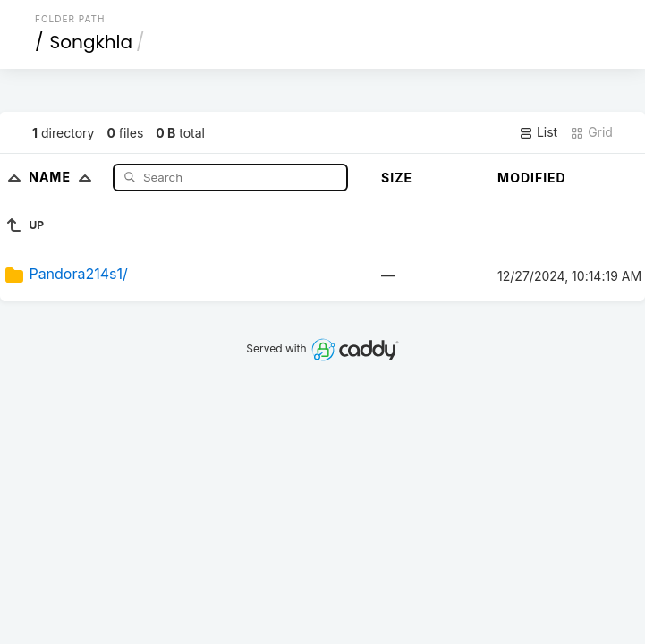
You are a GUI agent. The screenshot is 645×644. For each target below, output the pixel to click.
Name (64, 177)
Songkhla (91, 42)
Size (397, 178)
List (538, 132)
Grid (591, 132)
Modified (532, 178)
